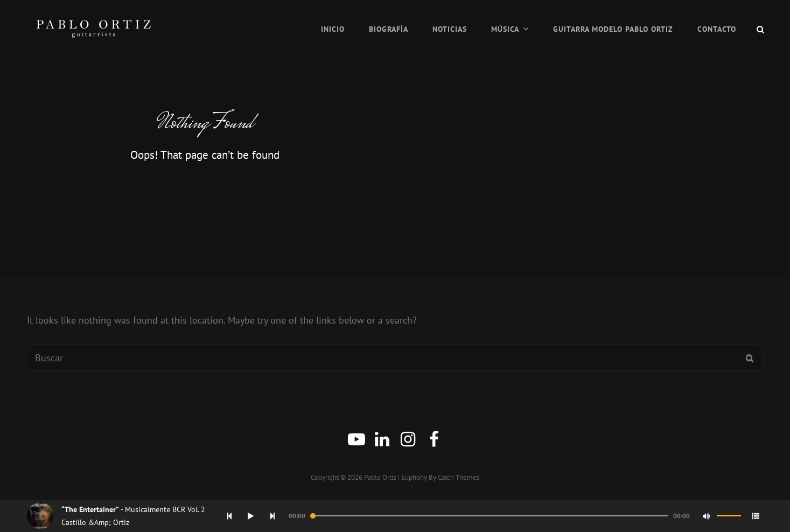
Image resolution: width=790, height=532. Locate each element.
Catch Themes (459, 477)
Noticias (450, 29)
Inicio (333, 29)
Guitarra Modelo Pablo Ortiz (613, 29)
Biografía (389, 29)
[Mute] (706, 516)
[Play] (251, 516)
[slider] (489, 516)
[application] (495, 516)
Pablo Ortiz (380, 477)
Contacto (717, 29)
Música (505, 29)
